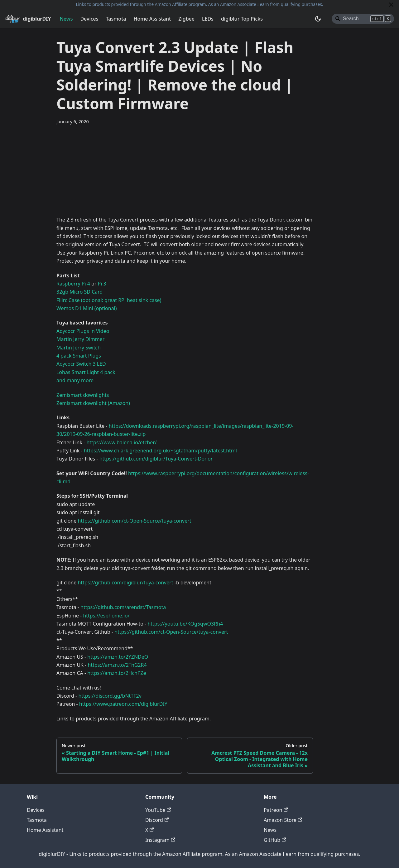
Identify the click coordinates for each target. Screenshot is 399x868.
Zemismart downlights (83, 395)
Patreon (276, 810)
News (66, 19)
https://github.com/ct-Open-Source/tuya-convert (134, 521)
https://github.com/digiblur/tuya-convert (125, 583)
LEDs (208, 19)
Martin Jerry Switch (79, 348)
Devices (89, 19)
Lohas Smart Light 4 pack (86, 372)
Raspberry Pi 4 (73, 284)
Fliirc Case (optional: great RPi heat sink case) (109, 300)
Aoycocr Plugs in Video (83, 331)
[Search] (363, 19)
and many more (75, 380)
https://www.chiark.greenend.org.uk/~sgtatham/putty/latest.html (160, 451)
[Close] (391, 5)
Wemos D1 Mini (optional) (87, 308)
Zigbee (186, 19)
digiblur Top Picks (242, 19)
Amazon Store (283, 820)
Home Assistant (152, 19)
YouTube (158, 810)
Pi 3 (102, 284)
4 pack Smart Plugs (79, 356)
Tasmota (116, 19)
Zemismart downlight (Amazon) (93, 403)
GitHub (275, 840)
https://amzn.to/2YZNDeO (118, 657)
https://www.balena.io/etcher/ (121, 442)
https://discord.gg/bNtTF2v (110, 696)
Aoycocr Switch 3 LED (81, 364)
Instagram (160, 840)
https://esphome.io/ (106, 616)
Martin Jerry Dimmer (80, 339)
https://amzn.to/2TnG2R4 (117, 665)
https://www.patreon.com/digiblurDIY (123, 704)
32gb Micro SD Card (79, 292)
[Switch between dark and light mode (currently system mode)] (318, 19)
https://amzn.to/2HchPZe (117, 673)
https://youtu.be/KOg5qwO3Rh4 (185, 624)
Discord (157, 820)
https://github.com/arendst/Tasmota (123, 607)
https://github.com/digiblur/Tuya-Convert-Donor (156, 459)
